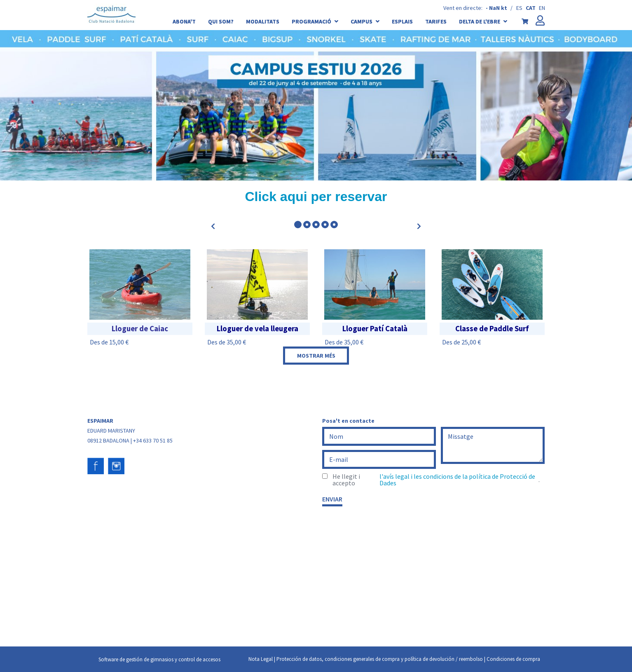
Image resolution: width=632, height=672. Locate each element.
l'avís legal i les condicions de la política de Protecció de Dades (457, 480)
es (519, 8)
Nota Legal (261, 659)
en (542, 8)
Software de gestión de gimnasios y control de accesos (159, 659)
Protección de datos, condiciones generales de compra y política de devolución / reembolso (380, 659)
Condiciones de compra (513, 659)
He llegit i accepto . (436, 480)
